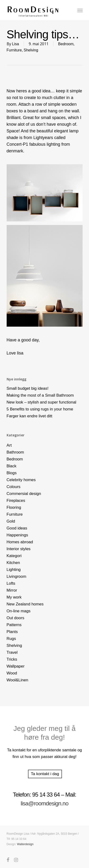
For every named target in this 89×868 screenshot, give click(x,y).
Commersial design (24, 494)
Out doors (16, 618)
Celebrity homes (21, 480)
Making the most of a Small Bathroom (40, 395)
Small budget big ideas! (28, 388)
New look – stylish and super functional (42, 402)
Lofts (11, 583)
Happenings (17, 535)
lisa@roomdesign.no (44, 803)
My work (14, 597)
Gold (11, 521)
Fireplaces (16, 501)
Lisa (16, 44)
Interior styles (19, 549)
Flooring (14, 507)
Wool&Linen (17, 680)
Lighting (14, 570)
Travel (12, 652)
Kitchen (13, 563)
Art (9, 445)
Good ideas (17, 528)
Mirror (12, 590)
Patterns (14, 625)
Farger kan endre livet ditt (30, 416)
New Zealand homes (25, 604)
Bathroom (15, 452)
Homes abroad (20, 542)
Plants (12, 632)
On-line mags (19, 611)
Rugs (11, 639)
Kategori (14, 556)
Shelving (31, 50)
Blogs (12, 473)
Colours (14, 487)
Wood (12, 673)
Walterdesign (25, 844)
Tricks (12, 659)
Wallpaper (16, 666)
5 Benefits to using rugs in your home (40, 409)
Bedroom (66, 44)
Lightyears (43, 138)
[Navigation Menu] (80, 10)
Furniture (14, 50)
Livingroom (16, 576)
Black (12, 466)
